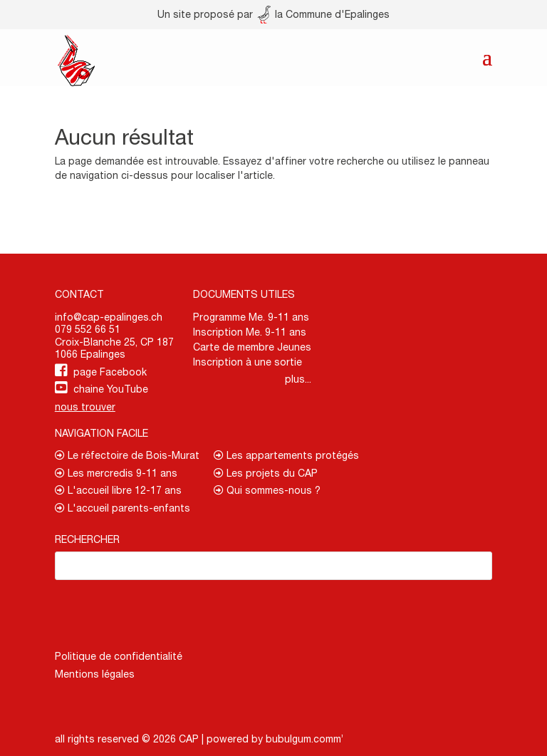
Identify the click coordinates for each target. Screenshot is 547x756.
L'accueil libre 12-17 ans (118, 490)
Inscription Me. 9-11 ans (250, 332)
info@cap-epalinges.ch (109, 317)
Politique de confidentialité (119, 656)
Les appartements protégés (286, 455)
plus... (298, 379)
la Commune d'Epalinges (323, 14)
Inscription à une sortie (248, 362)
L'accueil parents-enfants (123, 508)
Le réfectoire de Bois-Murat (127, 455)
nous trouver (85, 407)
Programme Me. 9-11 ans (251, 317)
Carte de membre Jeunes (252, 347)
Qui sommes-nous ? (267, 490)
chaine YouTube (111, 389)
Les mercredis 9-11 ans (116, 473)
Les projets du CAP (266, 473)
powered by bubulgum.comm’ (275, 739)
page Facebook (110, 372)
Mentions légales (95, 674)
